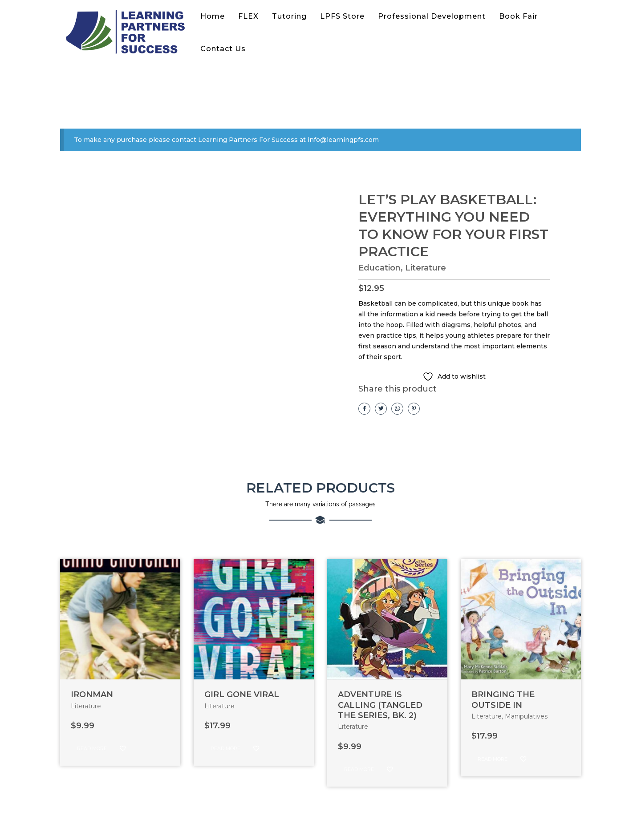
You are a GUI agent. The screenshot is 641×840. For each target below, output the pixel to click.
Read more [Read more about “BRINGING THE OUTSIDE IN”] (493, 759)
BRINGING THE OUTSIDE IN (503, 700)
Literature (426, 268)
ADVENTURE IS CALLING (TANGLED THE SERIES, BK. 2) (380, 705)
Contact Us (223, 49)
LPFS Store (342, 16)
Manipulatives (526, 716)
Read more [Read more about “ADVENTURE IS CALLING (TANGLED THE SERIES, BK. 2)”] (359, 769)
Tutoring (289, 16)
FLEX (248, 16)
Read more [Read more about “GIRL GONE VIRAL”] (225, 748)
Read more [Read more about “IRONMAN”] (92, 748)
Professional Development (432, 16)
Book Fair (518, 16)
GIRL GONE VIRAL (242, 695)
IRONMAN (92, 695)
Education (379, 268)
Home (213, 16)
